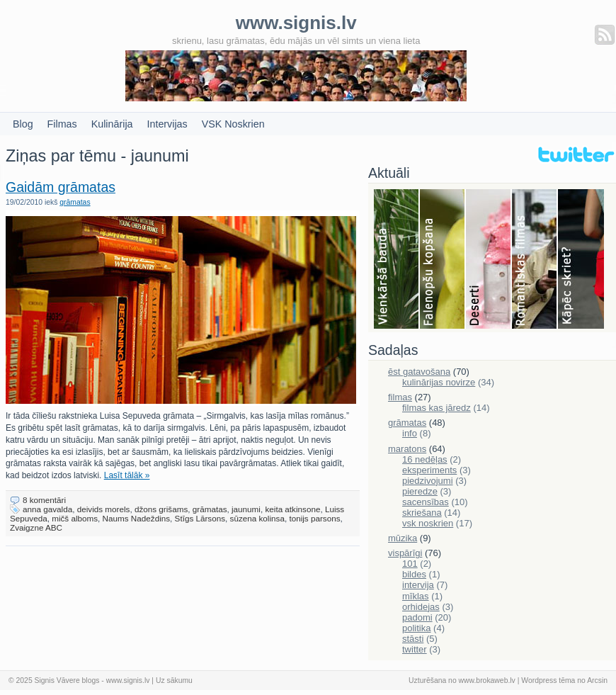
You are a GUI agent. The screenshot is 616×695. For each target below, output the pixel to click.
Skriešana (581, 260)
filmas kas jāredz (437, 408)
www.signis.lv (128, 680)
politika (416, 628)
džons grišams (161, 509)
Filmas (62, 124)
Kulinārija (112, 124)
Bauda (397, 260)
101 (410, 564)
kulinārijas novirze (439, 382)
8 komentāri (44, 500)
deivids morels (104, 509)
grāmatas (75, 202)
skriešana (422, 513)
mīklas (416, 596)
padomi (417, 617)
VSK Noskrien (233, 124)
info (410, 433)
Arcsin (597, 680)
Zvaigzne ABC (36, 527)
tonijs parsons (314, 518)
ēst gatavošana (419, 372)
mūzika (403, 538)
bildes (414, 574)
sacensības (426, 502)
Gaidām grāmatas (61, 187)
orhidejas (421, 607)
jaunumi (246, 509)
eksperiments (429, 470)
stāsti (413, 639)
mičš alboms (75, 518)
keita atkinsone (292, 509)
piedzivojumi (428, 481)
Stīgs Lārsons (200, 518)
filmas (400, 397)
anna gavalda (47, 509)
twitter (415, 649)
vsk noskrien (428, 523)
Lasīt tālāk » (127, 475)
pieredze (420, 491)
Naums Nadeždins (137, 518)
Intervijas (167, 124)
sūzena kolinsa (257, 518)
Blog (23, 124)
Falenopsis (443, 260)
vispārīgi (405, 553)
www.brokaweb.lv (487, 680)
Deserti (489, 260)
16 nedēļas (425, 459)
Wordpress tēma (548, 680)
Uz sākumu (174, 680)
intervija (418, 585)
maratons (407, 449)
